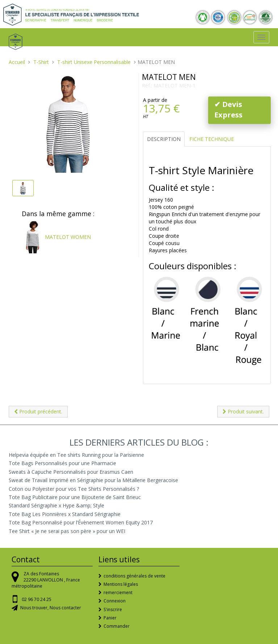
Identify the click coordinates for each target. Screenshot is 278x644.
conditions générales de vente (134, 576)
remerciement (118, 593)
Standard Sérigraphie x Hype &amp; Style (56, 505)
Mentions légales (121, 584)
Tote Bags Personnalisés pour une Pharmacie (62, 463)
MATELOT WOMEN (56, 237)
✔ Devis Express (228, 110)
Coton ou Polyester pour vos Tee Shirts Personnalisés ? (74, 489)
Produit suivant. (243, 411)
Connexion (115, 601)
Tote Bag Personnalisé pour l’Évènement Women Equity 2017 (81, 522)
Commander (117, 626)
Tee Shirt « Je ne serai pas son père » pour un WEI (67, 531)
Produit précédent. (38, 411)
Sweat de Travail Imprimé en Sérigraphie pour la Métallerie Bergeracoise (93, 480)
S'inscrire (113, 609)
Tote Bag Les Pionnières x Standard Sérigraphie (65, 514)
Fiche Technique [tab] (212, 139)
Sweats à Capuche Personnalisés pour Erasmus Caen (71, 472)
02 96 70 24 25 (37, 599)
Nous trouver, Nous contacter (51, 608)
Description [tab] (164, 139)
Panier (110, 618)
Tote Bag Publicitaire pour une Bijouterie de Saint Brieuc (75, 497)
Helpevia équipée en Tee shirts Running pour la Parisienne (76, 455)
